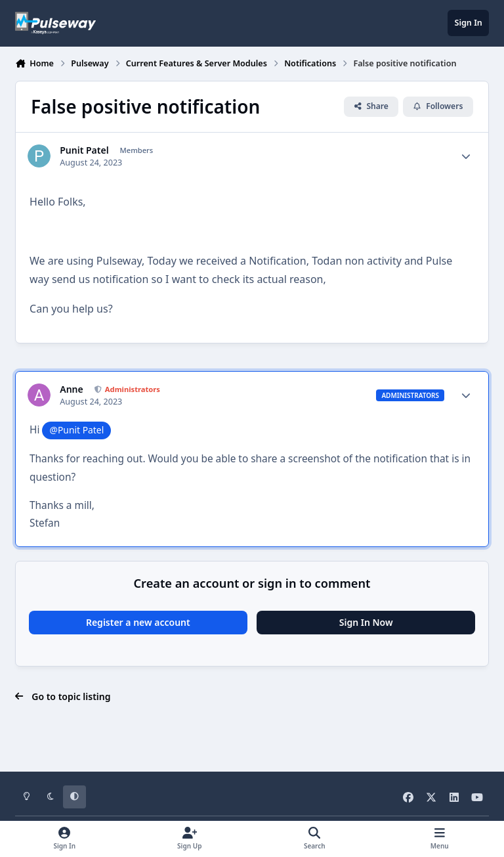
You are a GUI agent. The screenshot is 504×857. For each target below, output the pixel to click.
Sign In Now (366, 622)
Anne (71, 389)
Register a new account (138, 622)
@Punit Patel (77, 430)
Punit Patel (84, 150)
